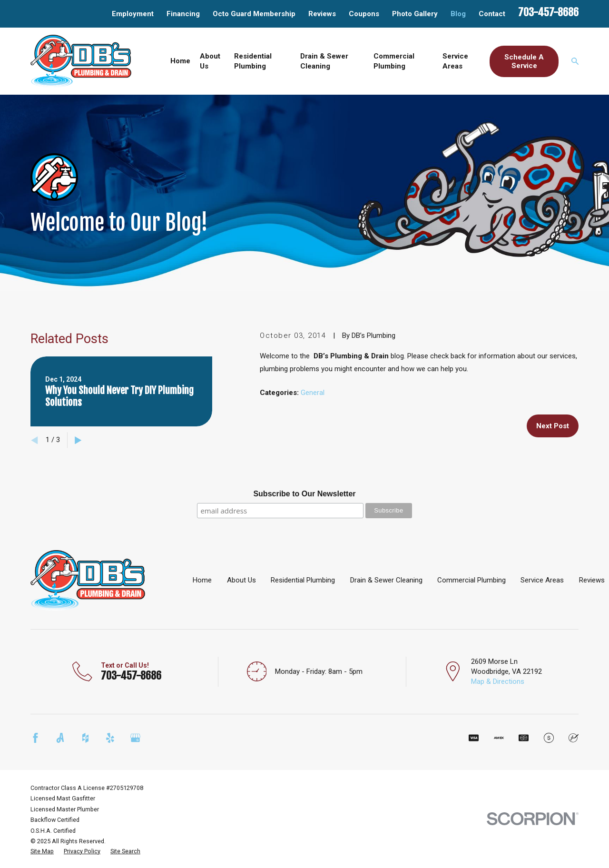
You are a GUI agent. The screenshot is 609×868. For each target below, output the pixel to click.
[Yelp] (110, 738)
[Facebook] (35, 738)
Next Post (553, 426)
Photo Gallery (415, 14)
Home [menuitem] (180, 61)
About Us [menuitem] (210, 61)
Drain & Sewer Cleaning (386, 580)
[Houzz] (85, 738)
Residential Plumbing (303, 580)
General (313, 393)
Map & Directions (498, 681)
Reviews (322, 14)
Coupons (364, 14)
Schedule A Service (524, 61)
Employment (133, 14)
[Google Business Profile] (135, 738)
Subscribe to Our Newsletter (304, 494)
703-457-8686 (548, 12)
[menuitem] (42, 851)
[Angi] (60, 738)
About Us (241, 580)
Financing (183, 14)
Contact (492, 14)
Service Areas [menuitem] (455, 61)
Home (202, 580)
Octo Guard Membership (254, 14)
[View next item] (78, 440)
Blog (458, 14)
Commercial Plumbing (471, 580)
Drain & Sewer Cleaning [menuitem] (324, 61)
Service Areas (542, 580)
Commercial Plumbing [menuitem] (394, 61)
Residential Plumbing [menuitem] (253, 61)
